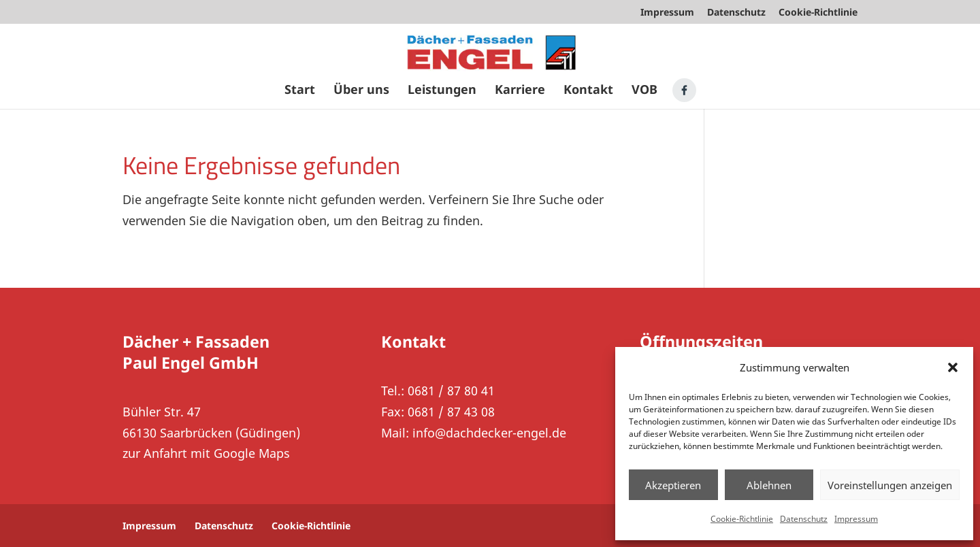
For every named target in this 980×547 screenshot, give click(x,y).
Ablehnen (769, 485)
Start (300, 91)
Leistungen (442, 91)
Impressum (856, 519)
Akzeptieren (673, 485)
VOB (644, 91)
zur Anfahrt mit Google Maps (206, 453)
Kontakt (588, 91)
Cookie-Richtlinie (742, 519)
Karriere (520, 91)
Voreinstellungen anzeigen (890, 485)
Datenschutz (804, 519)
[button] (953, 367)
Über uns (361, 91)
